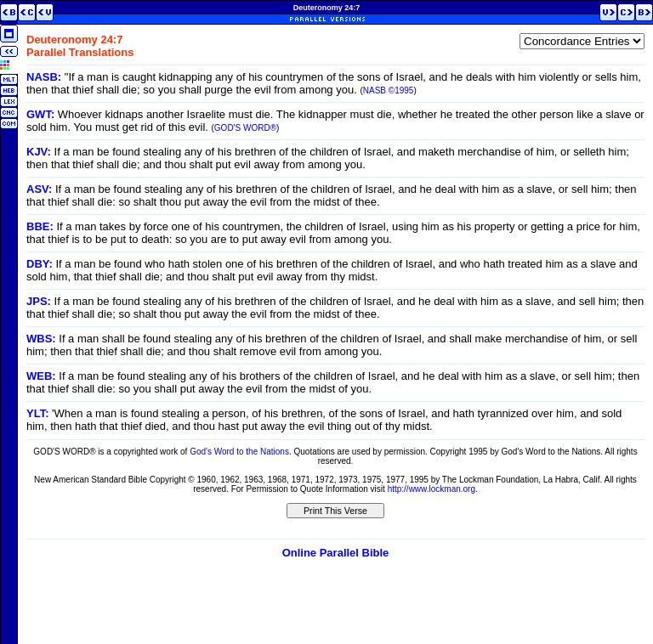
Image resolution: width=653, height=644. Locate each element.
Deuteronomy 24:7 (327, 8)
